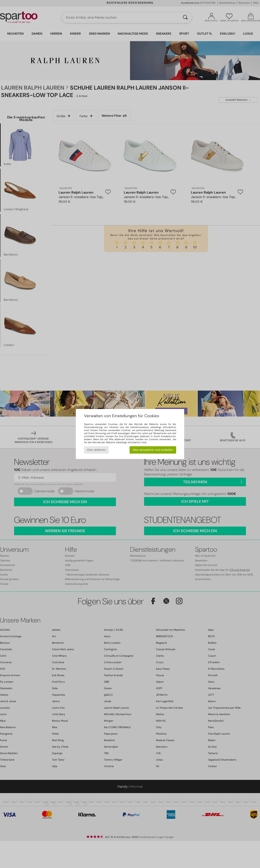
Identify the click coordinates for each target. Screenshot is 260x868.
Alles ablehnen (96, 450)
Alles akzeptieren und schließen (153, 450)
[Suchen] (185, 18)
